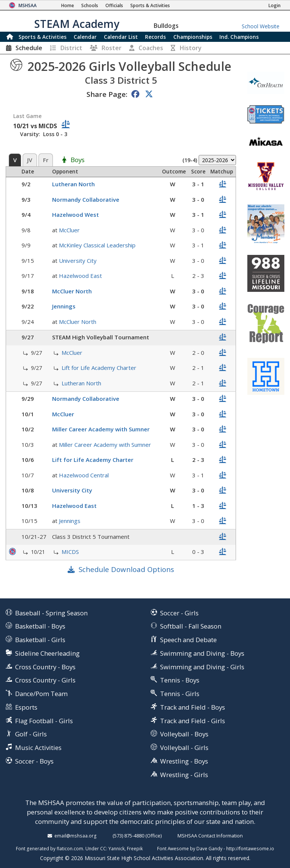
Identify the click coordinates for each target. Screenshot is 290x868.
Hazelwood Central (84, 475)
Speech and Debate (188, 640)
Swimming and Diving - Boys (202, 653)
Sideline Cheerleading (47, 653)
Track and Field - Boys (193, 707)
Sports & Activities (42, 37)
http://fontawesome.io (250, 848)
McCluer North (72, 291)
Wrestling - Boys (184, 761)
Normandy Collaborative (86, 199)
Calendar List (121, 37)
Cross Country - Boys (45, 667)
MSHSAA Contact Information (210, 836)
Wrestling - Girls (184, 775)
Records (155, 37)
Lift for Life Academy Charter (99, 368)
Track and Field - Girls (193, 721)
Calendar (85, 37)
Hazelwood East (80, 276)
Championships (193, 37)
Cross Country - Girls (45, 680)
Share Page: (107, 94)
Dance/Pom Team (41, 694)
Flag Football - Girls (44, 721)
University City (78, 261)
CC (103, 848)
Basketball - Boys (40, 626)
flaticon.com (70, 848)
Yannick (116, 848)
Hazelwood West (76, 215)
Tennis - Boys (180, 680)
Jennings (64, 306)
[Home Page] (68, 5)
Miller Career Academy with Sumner (101, 429)
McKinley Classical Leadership (97, 245)
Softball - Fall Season (191, 626)
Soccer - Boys (34, 761)
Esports (26, 707)
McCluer (69, 230)
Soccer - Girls (179, 613)
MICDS (70, 552)
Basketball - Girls (40, 640)
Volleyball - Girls (184, 748)
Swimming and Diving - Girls (202, 667)
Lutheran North (73, 184)
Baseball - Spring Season (51, 613)
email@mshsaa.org (76, 836)
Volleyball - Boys (184, 734)
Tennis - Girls (180, 694)
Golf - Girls (31, 734)
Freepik (135, 848)
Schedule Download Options (126, 569)
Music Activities (38, 748)
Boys (78, 160)
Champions (239, 37)
